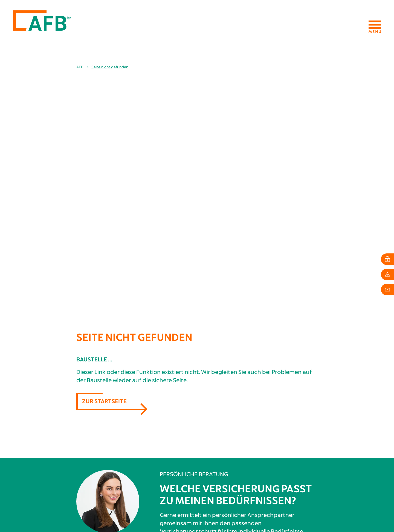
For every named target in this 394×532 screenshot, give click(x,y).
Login (168, 481)
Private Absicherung (181, 461)
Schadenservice (177, 477)
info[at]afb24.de (31, 513)
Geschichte (292, 457)
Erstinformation (365, 508)
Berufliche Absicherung (184, 457)
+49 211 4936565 (28, 508)
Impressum (372, 503)
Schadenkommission (300, 471)
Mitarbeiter (292, 461)
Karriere (290, 466)
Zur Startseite (104, 160)
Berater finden (239, 309)
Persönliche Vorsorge (183, 466)
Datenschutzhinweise (361, 513)
